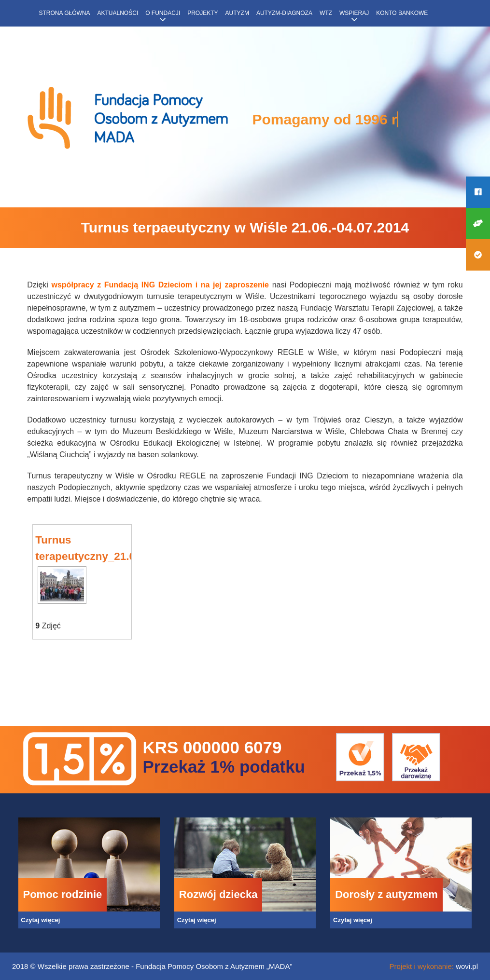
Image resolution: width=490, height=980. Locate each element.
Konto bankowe (402, 13)
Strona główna (65, 13)
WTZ (326, 13)
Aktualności (118, 13)
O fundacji (163, 13)
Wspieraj (354, 13)
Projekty (203, 13)
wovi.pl (467, 966)
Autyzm (237, 13)
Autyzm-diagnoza (284, 13)
